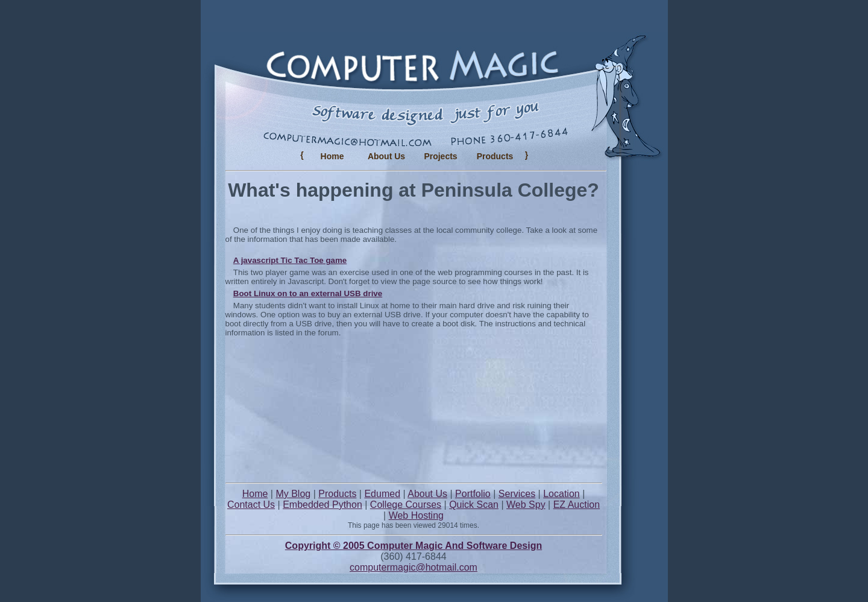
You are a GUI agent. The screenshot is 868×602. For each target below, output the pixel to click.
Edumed (382, 494)
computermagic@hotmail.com (414, 567)
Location (561, 494)
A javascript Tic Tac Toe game (290, 260)
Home (332, 156)
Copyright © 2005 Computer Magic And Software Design (414, 546)
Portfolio (473, 494)
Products (337, 494)
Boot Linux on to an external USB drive (308, 293)
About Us (386, 156)
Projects (440, 156)
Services (517, 494)
